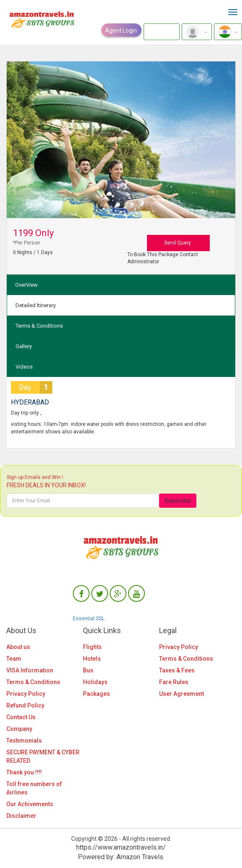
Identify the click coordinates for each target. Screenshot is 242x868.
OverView (26, 285)
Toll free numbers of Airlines (34, 788)
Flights (92, 647)
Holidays (95, 682)
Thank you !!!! (24, 772)
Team (14, 659)
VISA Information (30, 670)
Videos (24, 367)
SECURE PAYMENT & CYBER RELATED (43, 756)
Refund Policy (25, 705)
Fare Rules (174, 682)
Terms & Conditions (39, 326)
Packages (97, 694)
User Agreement (181, 694)
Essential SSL (89, 619)
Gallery (24, 346)
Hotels (92, 659)
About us (18, 647)
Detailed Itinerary (36, 305)
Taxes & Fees (177, 670)
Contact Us (21, 717)
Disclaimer (21, 816)
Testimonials (24, 741)
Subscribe (178, 501)
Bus (88, 670)
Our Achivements (30, 804)
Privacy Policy (26, 694)
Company (19, 729)
